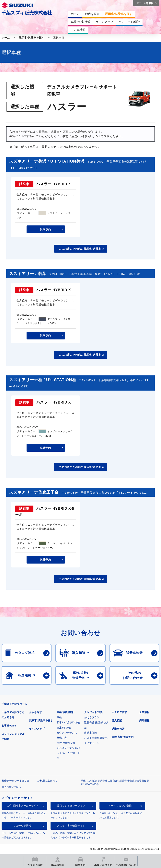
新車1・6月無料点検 (68, 722)
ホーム (6, 38)
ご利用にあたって (47, 781)
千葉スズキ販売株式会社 (27, 13)
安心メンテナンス (67, 733)
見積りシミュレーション (71, 806)
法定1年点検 (64, 728)
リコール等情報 (22, 826)
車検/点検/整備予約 (123, 737)
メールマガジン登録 (120, 806)
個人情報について (12, 787)
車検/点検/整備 (65, 712)
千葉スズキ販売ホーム (14, 704)
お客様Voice (9, 726)
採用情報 (144, 720)
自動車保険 (91, 733)
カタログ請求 (119, 712)
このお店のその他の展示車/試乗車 (80, 249)
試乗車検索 (118, 729)
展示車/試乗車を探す (32, 38)
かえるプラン (92, 717)
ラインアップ (37, 729)
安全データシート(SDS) (15, 781)
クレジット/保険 (93, 712)
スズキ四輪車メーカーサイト (22, 806)
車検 (59, 717)
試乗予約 (45, 229)
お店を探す (35, 712)
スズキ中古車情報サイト (71, 826)
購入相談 (117, 720)
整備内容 (62, 738)
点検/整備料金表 (66, 743)
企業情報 (144, 712)
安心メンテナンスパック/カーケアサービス (69, 753)
